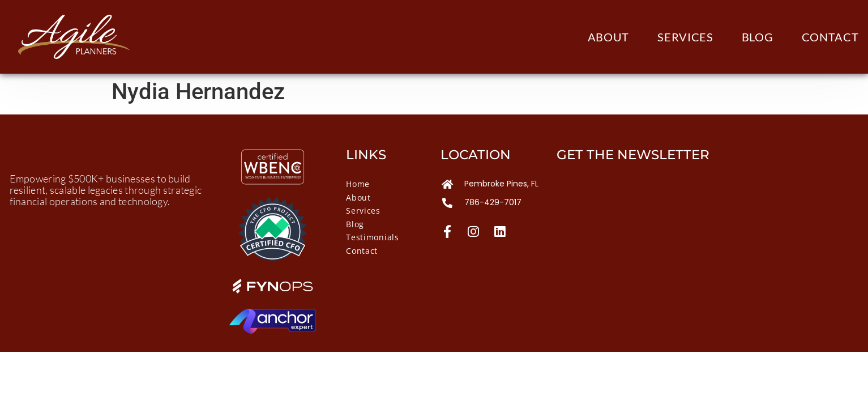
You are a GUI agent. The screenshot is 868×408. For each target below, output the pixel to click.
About (609, 37)
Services (685, 37)
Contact (830, 37)
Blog (758, 37)
